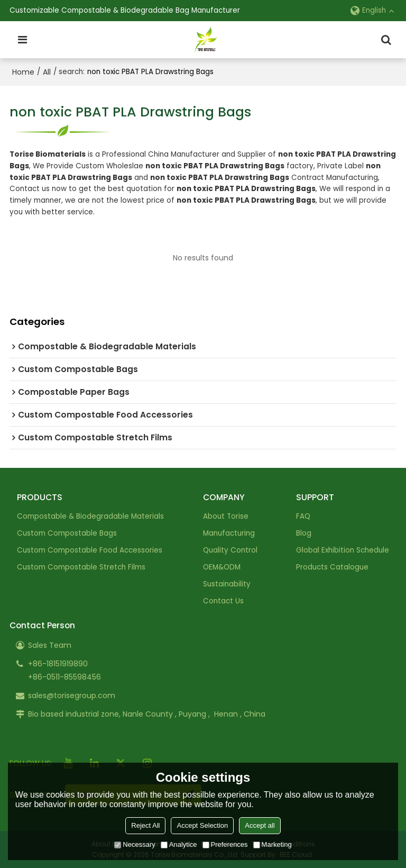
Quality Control (230, 550)
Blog (304, 533)
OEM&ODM (222, 567)
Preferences (225, 844)
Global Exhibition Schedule (343, 550)
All (47, 72)
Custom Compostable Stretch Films (81, 567)
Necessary (135, 844)
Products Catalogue (332, 567)
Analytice (179, 844)
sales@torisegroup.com (72, 695)
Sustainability (227, 584)
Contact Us (223, 601)
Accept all (260, 825)
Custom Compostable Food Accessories (90, 550)
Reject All (145, 825)
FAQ (303, 516)
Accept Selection (202, 825)
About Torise (226, 516)
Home (23, 72)
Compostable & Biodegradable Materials (90, 516)
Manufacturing (229, 533)
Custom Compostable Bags (67, 533)
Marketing (273, 844)
